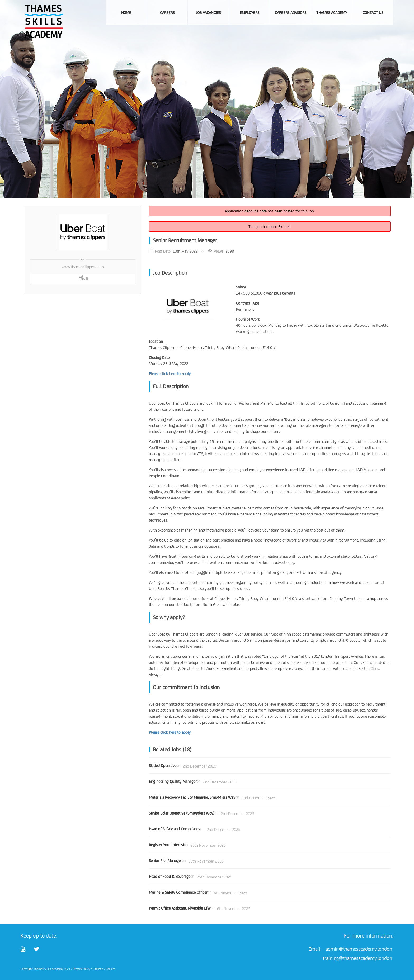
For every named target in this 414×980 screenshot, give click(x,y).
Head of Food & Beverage (170, 876)
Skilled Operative (163, 766)
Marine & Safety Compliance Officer (178, 892)
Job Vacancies (208, 13)
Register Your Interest (166, 845)
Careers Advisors (291, 13)
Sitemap (98, 969)
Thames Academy (332, 13)
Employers (250, 13)
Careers (167, 13)
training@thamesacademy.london (357, 958)
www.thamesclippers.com (83, 267)
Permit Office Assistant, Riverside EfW (180, 908)
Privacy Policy (81, 969)
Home (126, 13)
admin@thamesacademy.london (359, 949)
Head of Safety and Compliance (175, 829)
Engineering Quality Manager (173, 781)
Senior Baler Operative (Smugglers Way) (182, 813)
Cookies (111, 969)
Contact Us (373, 13)
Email (83, 278)
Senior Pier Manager (165, 861)
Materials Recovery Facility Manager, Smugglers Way (192, 797)
